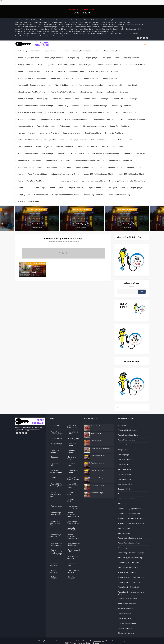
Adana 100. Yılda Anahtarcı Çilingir (130, 22)
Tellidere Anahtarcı (44, 33)
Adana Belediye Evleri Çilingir (103, 29)
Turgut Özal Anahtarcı (46, 124)
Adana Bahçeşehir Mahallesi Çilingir (53, 27)
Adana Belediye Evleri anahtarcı (78, 29)
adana (61, 22)
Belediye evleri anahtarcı (54, 137)
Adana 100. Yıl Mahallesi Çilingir (103, 22)
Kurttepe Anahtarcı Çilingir (28, 137)
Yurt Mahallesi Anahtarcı (80, 31)
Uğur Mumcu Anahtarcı (49, 131)
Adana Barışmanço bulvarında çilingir (50, 29)
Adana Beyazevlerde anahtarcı (134, 117)
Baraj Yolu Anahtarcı (99, 31)
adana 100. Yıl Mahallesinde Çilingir (104, 69)
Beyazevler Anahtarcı (114, 131)
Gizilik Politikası (71, 641)
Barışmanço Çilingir (92, 20)
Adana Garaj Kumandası (126, 110)
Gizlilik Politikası (97, 17)
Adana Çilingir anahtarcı (80, 17)
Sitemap (96, 641)
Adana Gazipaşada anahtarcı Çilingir (97, 110)
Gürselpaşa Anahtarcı (61, 33)
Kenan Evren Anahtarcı (120, 124)
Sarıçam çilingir (124, 17)
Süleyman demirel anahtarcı (94, 124)
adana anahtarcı (56, 185)
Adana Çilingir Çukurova (50, 117)
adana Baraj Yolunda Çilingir (131, 27)
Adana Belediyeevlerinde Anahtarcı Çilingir (31, 31)
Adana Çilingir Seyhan (27, 117)
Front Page (22, 185)
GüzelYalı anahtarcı (93, 131)
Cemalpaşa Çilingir (116, 31)
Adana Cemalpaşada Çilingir (105, 117)
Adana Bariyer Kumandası (25, 29)
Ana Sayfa (19, 17)
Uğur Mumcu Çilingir (109, 20)
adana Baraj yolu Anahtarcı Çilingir (81, 27)
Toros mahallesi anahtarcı (59, 31)
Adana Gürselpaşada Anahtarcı (30, 110)
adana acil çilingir (51, 24)
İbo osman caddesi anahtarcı (26, 22)
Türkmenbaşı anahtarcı (69, 124)
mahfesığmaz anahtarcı (47, 22)
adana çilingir (99, 639)
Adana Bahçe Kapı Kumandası (26, 27)
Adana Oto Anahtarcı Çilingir (58, 17)
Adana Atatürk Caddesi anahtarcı (87, 24)
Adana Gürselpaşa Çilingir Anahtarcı (63, 110)
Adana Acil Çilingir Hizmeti (35, 17)
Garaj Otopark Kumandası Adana (66, 192)
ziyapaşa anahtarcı (25, 124)
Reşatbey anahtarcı (59, 20)
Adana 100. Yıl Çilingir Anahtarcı (77, 22)
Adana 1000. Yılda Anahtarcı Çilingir (28, 24)
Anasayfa (51, 239)
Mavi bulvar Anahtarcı (27, 131)
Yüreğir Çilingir (111, 17)
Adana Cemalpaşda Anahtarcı (77, 117)
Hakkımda (81, 641)
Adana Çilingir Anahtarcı (29, 48)
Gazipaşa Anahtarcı (76, 20)
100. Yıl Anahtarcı (132, 31)
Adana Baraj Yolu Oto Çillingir (107, 27)
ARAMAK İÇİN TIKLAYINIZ (82, 9)
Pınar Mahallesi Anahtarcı (25, 33)
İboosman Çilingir (125, 20)
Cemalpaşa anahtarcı (23, 20)
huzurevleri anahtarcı (72, 131)
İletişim (65, 48)
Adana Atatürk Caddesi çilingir (113, 24)
